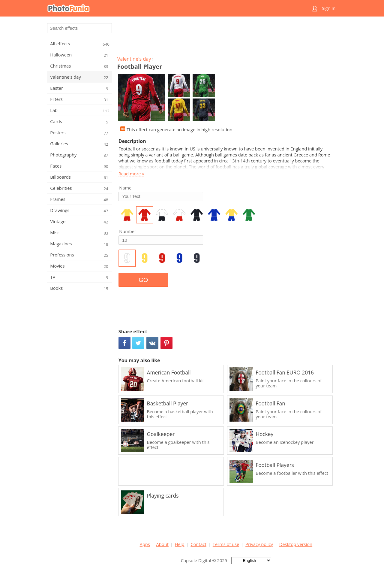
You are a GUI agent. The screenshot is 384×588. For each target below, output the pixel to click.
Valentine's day (134, 59)
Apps (145, 544)
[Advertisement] (226, 38)
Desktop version (296, 544)
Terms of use (226, 544)
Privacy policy (259, 544)
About (162, 544)
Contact (198, 544)
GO (143, 280)
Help (180, 544)
